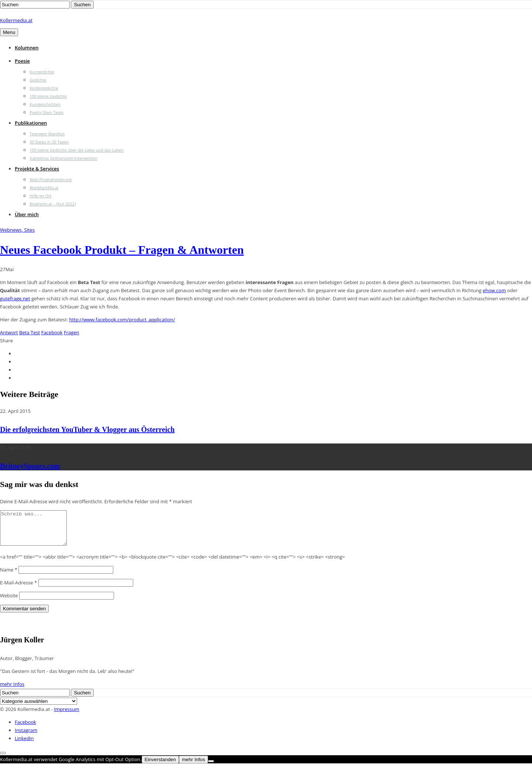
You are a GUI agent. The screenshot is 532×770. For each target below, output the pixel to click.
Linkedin (24, 745)
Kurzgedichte (42, 72)
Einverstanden (160, 766)
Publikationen (31, 123)
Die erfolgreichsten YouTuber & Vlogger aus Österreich (87, 429)
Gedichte (38, 80)
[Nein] (211, 768)
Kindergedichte (44, 88)
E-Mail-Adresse (18, 589)
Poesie (22, 61)
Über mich (27, 214)
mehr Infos (12, 691)
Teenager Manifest (47, 134)
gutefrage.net (15, 298)
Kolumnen (27, 48)
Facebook (52, 332)
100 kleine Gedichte (48, 96)
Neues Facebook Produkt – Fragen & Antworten (122, 250)
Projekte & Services (37, 169)
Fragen (72, 332)
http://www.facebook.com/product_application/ (122, 320)
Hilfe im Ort (40, 196)
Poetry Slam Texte (46, 112)
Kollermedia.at (16, 20)
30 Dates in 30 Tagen (49, 142)
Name (9, 576)
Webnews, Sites (17, 230)
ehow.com (495, 290)
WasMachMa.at (44, 188)
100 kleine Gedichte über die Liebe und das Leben (77, 150)
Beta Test (30, 332)
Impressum (67, 716)
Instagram (26, 737)
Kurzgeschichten (45, 104)
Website (9, 602)
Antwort (9, 332)
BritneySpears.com (30, 466)
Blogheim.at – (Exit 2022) (53, 204)
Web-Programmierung (51, 179)
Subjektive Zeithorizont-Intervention (63, 158)
